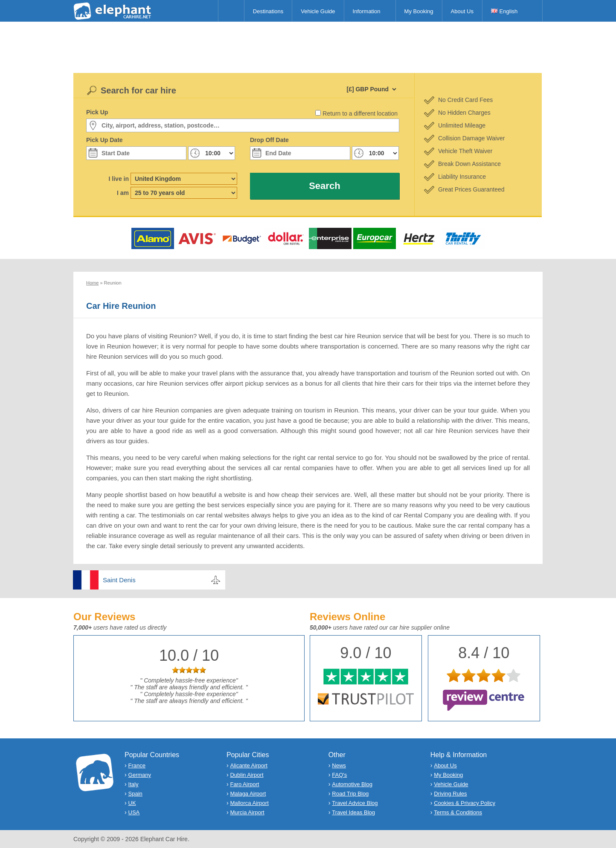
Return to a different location (360, 113)
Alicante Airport (248, 765)
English (504, 11)
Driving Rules (450, 794)
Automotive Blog (352, 784)
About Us (462, 11)
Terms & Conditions (458, 812)
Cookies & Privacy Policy (465, 803)
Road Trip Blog (350, 794)
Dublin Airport (247, 775)
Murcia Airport (247, 812)
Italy (134, 784)
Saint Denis (119, 580)
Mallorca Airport (249, 803)
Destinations (268, 11)
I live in (119, 179)
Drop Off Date (269, 140)
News (339, 765)
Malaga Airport (248, 794)
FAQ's (339, 775)
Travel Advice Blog (355, 803)
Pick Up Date (105, 140)
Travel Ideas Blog (353, 812)
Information (367, 11)
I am (123, 193)
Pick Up (97, 112)
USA (134, 812)
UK (132, 803)
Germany (140, 775)
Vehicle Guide (318, 11)
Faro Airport (244, 784)
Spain (135, 794)
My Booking (419, 11)
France (137, 765)
